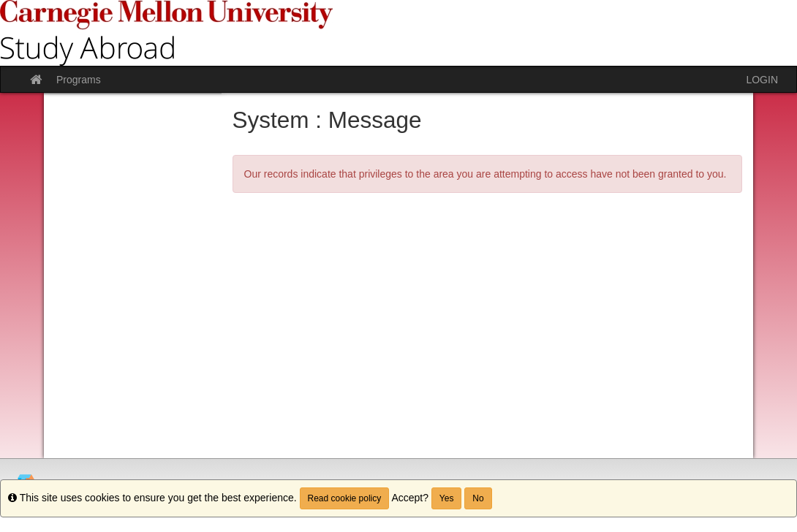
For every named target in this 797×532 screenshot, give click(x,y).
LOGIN (762, 80)
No (478, 498)
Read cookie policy (345, 498)
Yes (447, 498)
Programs (79, 80)
